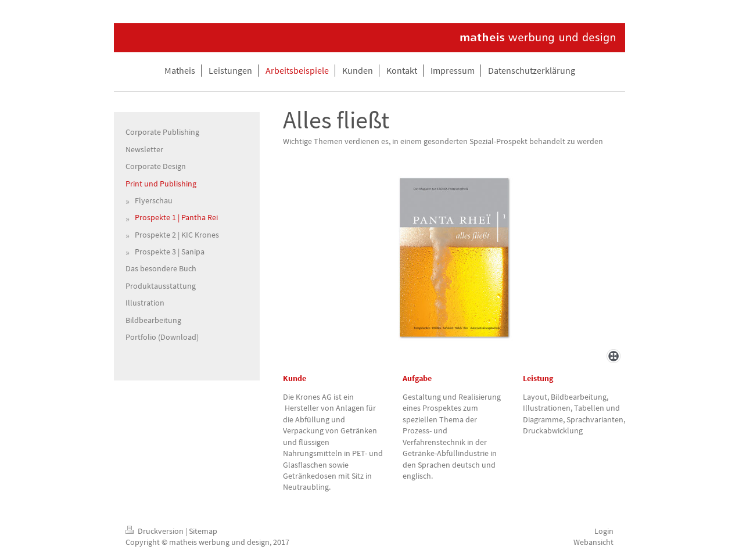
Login (604, 531)
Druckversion (155, 531)
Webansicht (593, 542)
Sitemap (203, 531)
